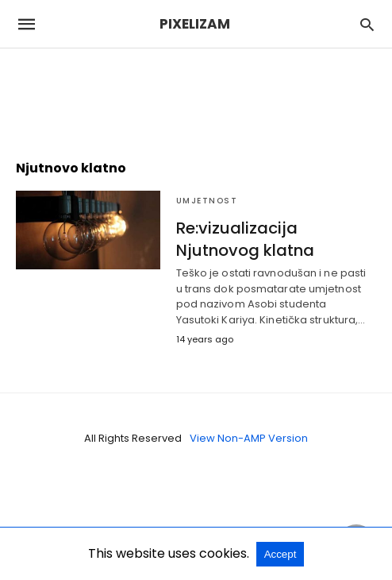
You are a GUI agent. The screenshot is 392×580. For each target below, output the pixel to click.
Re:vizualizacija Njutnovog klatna (245, 239)
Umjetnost (207, 201)
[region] (196, 96)
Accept (281, 554)
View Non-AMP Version (249, 438)
